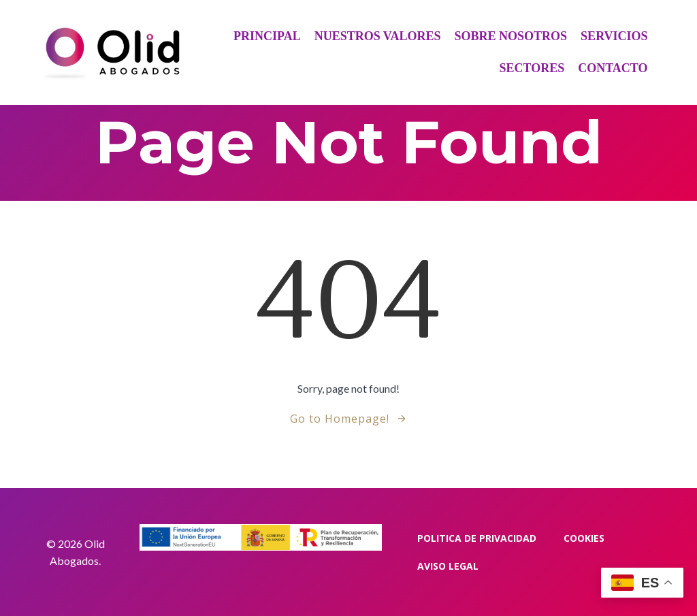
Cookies (584, 538)
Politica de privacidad (477, 538)
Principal (267, 36)
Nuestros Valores (378, 36)
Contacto (613, 68)
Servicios (614, 36)
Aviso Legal (448, 566)
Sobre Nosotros (511, 36)
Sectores (532, 68)
